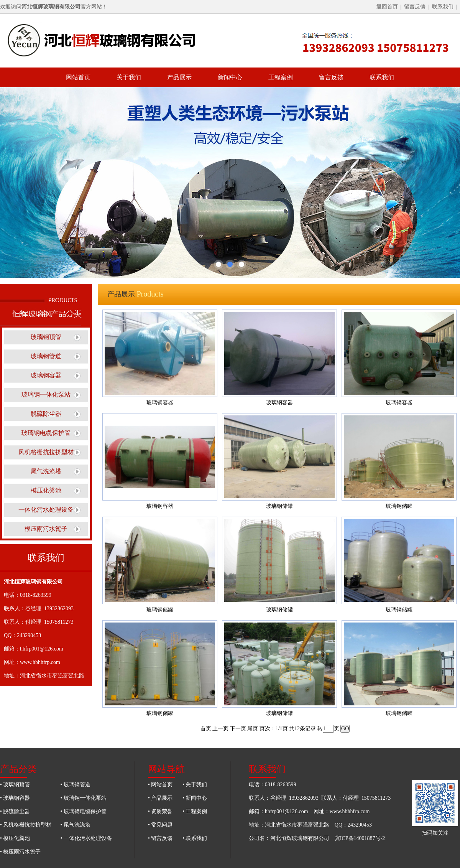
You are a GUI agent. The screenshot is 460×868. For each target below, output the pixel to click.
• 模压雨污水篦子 (20, 852)
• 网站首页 (160, 785)
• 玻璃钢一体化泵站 (84, 798)
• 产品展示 (160, 798)
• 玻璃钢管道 (76, 785)
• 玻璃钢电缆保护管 (84, 811)
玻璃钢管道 (46, 356)
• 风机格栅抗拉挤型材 (26, 825)
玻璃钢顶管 (46, 337)
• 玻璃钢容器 (15, 798)
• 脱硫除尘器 (15, 811)
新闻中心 (230, 77)
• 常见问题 (160, 825)
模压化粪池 (46, 490)
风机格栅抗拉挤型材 (46, 452)
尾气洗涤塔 (46, 471)
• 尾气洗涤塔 (76, 825)
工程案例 (281, 77)
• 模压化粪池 (15, 838)
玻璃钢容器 (46, 375)
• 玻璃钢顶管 (15, 785)
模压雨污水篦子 (46, 529)
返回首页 (387, 7)
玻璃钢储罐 (279, 506)
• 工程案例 (195, 811)
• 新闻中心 (195, 798)
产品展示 (179, 77)
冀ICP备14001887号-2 (360, 838)
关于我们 (129, 77)
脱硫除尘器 (46, 414)
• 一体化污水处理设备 (86, 838)
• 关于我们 (195, 785)
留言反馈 (415, 7)
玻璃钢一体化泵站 (46, 394)
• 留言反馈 (160, 838)
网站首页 (78, 77)
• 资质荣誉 (160, 811)
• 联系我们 (195, 838)
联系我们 (443, 7)
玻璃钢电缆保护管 (46, 433)
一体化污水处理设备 (46, 510)
